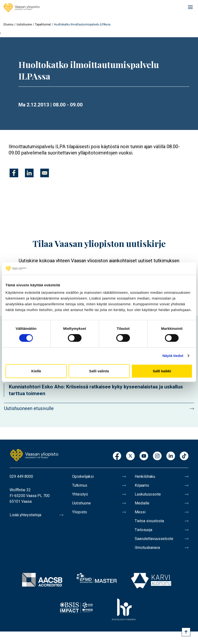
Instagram (157, 456)
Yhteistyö (80, 494)
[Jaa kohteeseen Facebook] (14, 173)
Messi (140, 512)
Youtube (144, 456)
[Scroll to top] (186, 632)
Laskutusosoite (148, 494)
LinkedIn (171, 456)
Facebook (117, 456)
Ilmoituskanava (147, 548)
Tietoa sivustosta (149, 521)
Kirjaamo (142, 485)
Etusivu (9, 25)
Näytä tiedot (173, 356)
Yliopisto (80, 512)
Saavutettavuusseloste (154, 539)
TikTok (184, 456)
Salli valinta (99, 371)
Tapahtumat (43, 25)
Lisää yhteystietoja (25, 515)
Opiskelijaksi (83, 476)
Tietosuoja (143, 530)
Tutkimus (80, 485)
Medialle (142, 503)
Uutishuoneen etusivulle (29, 408)
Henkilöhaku (145, 476)
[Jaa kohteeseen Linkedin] (29, 173)
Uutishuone (24, 25)
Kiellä (36, 371)
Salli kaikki (162, 371)
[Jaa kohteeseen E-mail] (45, 173)
